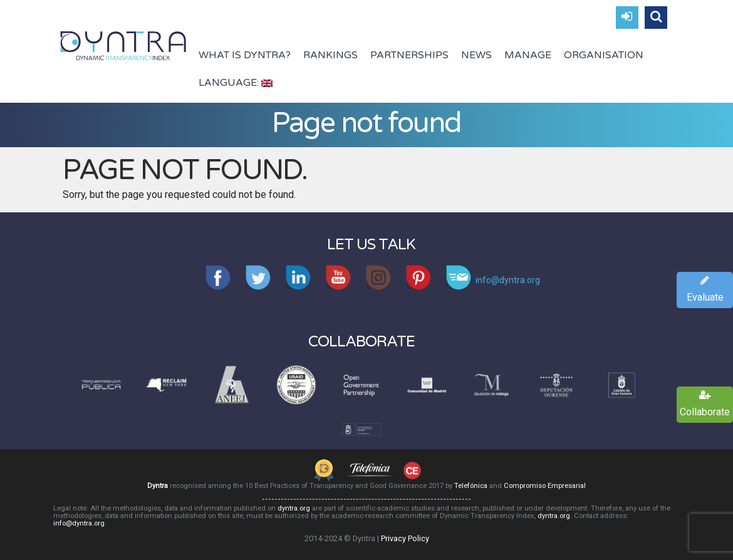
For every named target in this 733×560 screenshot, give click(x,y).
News (476, 55)
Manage (528, 55)
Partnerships (409, 55)
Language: (236, 83)
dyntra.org (294, 508)
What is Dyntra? (245, 55)
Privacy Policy (405, 538)
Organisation (604, 55)
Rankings (330, 55)
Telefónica (471, 486)
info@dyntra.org (79, 523)
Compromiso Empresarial (545, 486)
